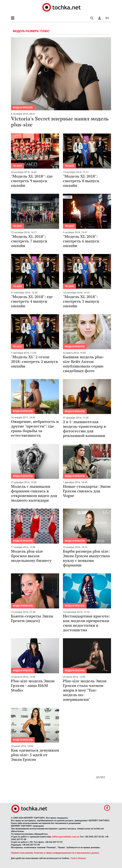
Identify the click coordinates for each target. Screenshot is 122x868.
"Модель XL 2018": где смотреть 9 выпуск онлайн (32, 181)
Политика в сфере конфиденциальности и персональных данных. (67, 853)
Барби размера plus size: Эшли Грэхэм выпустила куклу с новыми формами (86, 558)
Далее (101, 777)
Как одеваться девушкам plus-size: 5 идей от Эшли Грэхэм (35, 755)
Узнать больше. (78, 858)
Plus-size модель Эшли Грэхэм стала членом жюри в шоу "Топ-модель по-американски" (85, 690)
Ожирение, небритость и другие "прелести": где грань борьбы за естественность (35, 428)
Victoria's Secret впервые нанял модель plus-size (60, 122)
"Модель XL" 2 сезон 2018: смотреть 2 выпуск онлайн (35, 361)
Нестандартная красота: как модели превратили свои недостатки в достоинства (86, 623)
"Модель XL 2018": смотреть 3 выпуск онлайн (81, 301)
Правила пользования (22, 853)
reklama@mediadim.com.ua (66, 837)
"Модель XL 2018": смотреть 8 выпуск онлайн (81, 181)
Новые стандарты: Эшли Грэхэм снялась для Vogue (87, 491)
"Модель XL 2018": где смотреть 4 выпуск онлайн (32, 301)
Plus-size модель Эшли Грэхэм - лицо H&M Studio (33, 685)
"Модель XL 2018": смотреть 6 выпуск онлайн (81, 241)
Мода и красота (23, 108)
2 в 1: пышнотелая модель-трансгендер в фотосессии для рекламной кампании (84, 429)
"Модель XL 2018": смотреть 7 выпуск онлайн (29, 241)
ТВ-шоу (18, 166)
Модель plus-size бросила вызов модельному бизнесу (31, 556)
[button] (99, 18)
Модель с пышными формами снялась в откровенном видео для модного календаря (34, 493)
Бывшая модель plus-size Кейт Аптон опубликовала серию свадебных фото (84, 364)
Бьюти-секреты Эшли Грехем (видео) (32, 618)
